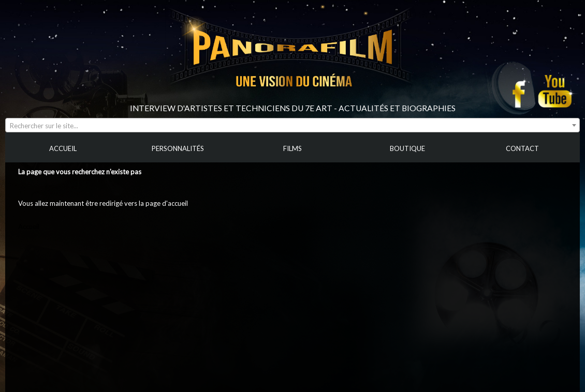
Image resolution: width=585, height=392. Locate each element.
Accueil (29, 227)
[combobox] (292, 125)
